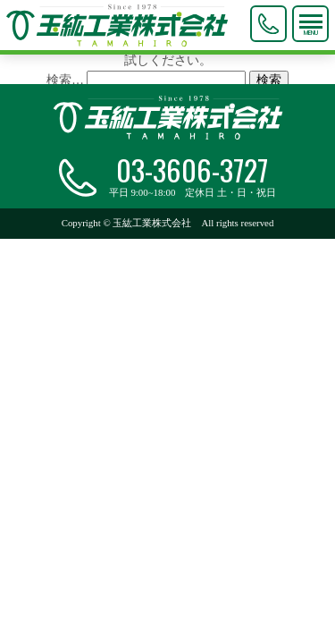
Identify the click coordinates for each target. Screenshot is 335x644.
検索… (65, 80)
